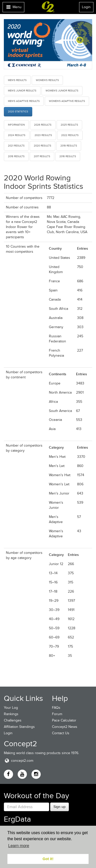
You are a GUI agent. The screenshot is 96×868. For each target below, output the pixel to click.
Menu (13, 8)
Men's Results (17, 80)
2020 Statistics (18, 111)
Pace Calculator (64, 720)
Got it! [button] (48, 859)
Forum (57, 714)
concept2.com (19, 761)
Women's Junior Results (62, 91)
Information (16, 125)
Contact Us (61, 733)
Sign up (60, 807)
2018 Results (16, 156)
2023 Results (43, 135)
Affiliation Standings (19, 727)
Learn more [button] (19, 846)
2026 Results (43, 125)
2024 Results (17, 135)
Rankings (11, 714)
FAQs (56, 708)
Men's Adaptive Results (24, 101)
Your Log (11, 708)
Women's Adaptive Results (67, 101)
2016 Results (68, 156)
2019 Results (69, 146)
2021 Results (16, 146)
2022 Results (70, 135)
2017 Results (42, 156)
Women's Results (47, 80)
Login (86, 7)
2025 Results (69, 125)
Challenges (13, 720)
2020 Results (42, 146)
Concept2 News (65, 727)
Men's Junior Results (22, 91)
